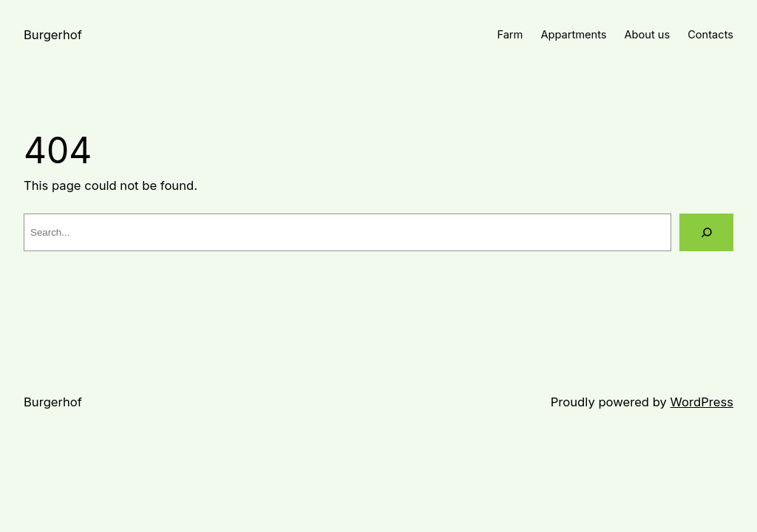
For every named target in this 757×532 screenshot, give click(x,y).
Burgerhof (53, 35)
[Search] (706, 232)
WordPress (702, 402)
